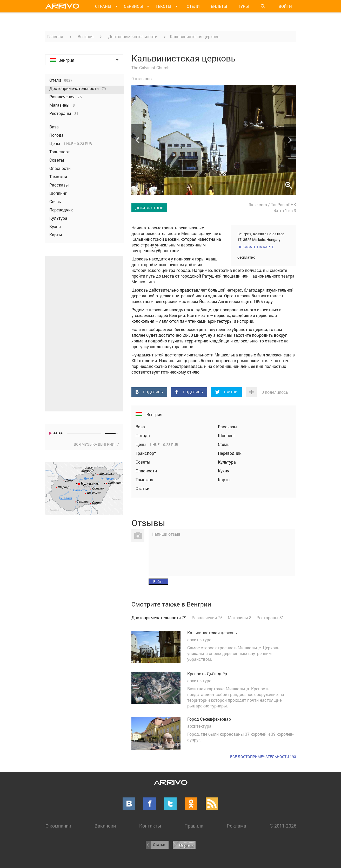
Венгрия (86, 36)
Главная (55, 36)
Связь (224, 444)
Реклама (236, 826)
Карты (224, 480)
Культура (227, 462)
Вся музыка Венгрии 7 (96, 444)
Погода (143, 435)
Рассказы (228, 427)
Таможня (144, 480)
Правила (194, 826)
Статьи (142, 488)
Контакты (150, 826)
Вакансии (105, 826)
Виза (140, 427)
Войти (285, 6)
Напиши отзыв (166, 534)
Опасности (146, 471)
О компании (58, 826)
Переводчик (230, 453)
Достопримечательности (133, 36)
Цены (142, 444)
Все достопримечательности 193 (263, 757)
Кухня (224, 471)
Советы (143, 462)
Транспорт (146, 453)
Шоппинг (227, 435)
